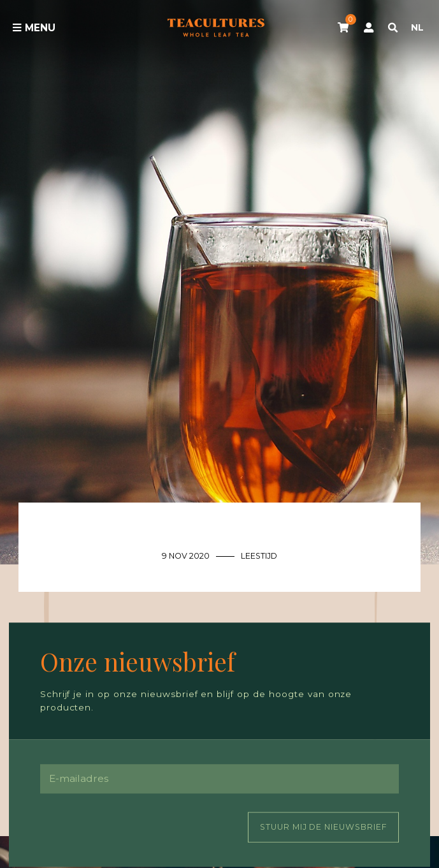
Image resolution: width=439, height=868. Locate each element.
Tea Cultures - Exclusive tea (216, 27)
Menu (34, 28)
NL (417, 27)
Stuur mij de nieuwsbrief (324, 827)
